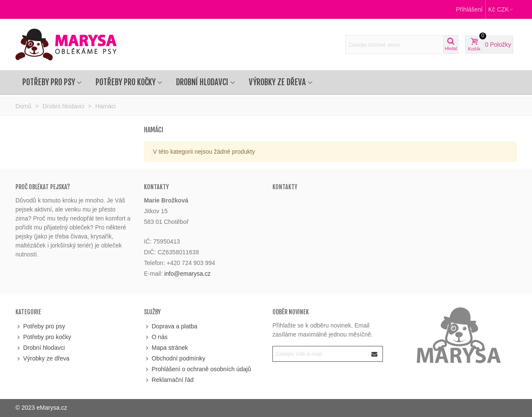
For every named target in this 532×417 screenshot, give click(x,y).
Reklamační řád (169, 380)
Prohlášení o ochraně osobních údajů (197, 369)
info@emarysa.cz (187, 274)
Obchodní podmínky (175, 359)
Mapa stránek (166, 348)
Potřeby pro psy (49, 82)
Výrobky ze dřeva (277, 82)
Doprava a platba (171, 326)
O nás (156, 337)
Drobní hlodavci (202, 82)
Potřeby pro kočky (126, 82)
